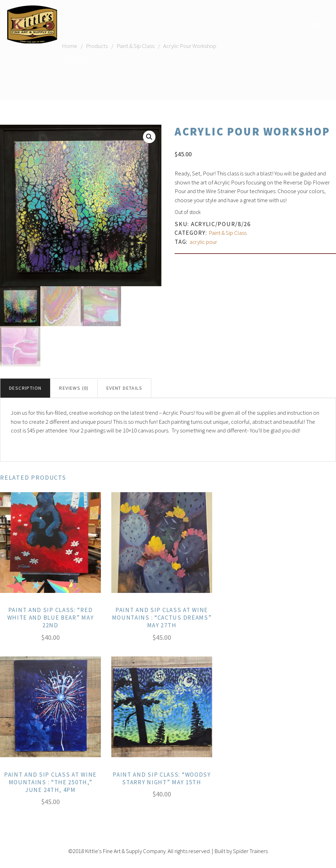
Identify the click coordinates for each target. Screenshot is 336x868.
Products (97, 46)
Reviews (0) (74, 388)
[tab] (25, 388)
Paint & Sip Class (135, 46)
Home (70, 46)
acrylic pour (203, 242)
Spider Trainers (250, 851)
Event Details (124, 388)
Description (25, 388)
